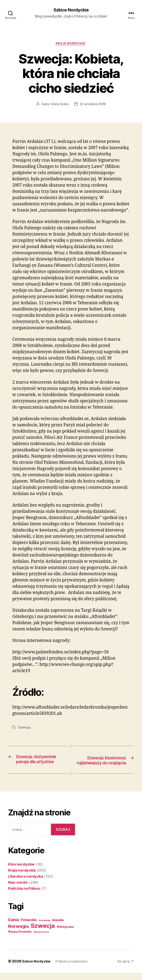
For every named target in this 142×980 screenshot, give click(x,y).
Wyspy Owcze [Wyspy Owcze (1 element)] (41, 939)
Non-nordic (18, 890)
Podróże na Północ (24, 896)
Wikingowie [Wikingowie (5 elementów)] (65, 934)
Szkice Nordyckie (71, 10)
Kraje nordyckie (71, 44)
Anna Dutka (59, 105)
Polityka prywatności (75, 969)
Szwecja (24, 728)
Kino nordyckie (21, 872)
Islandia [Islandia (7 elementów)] (58, 928)
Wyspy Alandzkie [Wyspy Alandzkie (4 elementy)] (20, 939)
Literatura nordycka (26, 884)
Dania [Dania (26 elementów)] (14, 927)
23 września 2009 (93, 105)
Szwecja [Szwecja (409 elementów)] (43, 933)
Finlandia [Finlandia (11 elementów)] (29, 927)
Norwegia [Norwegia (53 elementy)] (18, 934)
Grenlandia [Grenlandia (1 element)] (44, 928)
